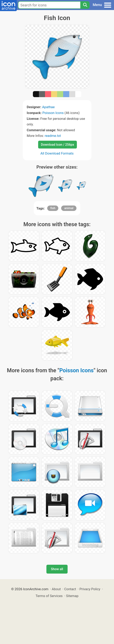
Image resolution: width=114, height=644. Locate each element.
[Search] (85, 5)
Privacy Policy (90, 589)
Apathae (48, 107)
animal (69, 208)
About (56, 589)
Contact (70, 589)
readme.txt (53, 136)
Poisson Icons (53, 113)
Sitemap (72, 596)
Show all (57, 569)
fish (53, 208)
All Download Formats (57, 153)
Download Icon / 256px (58, 145)
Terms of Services (49, 596)
